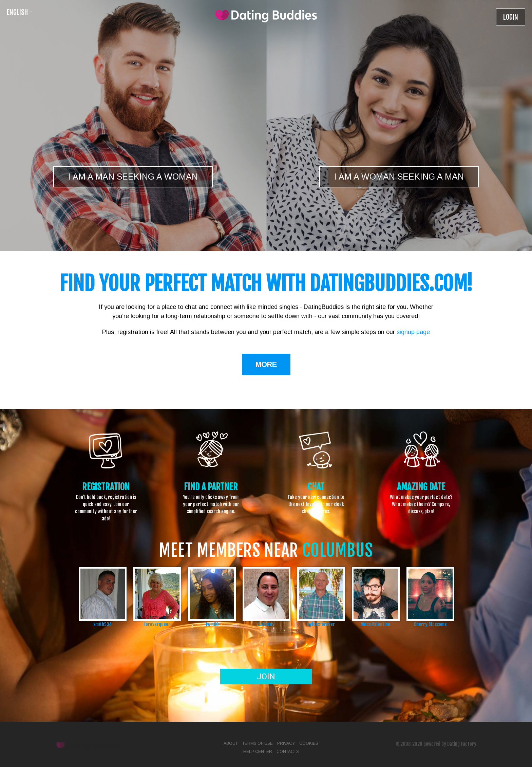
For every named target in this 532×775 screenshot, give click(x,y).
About (231, 743)
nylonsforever (321, 624)
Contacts (288, 752)
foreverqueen (157, 624)
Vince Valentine (376, 624)
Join (266, 677)
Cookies (309, 743)
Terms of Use (258, 743)
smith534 (102, 624)
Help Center (258, 752)
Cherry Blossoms (430, 624)
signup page (413, 332)
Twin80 (212, 624)
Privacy (286, 743)
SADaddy (266, 624)
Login (511, 17)
